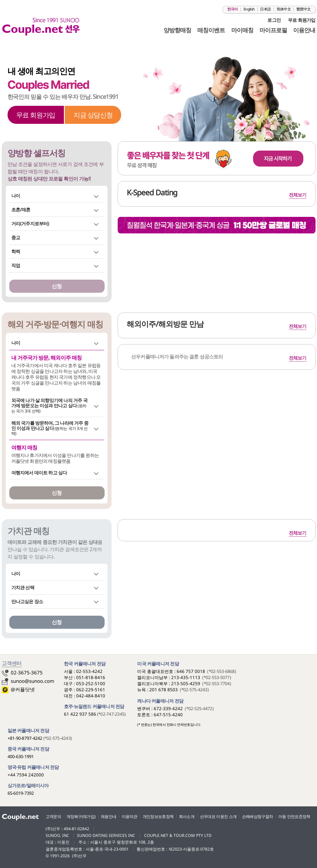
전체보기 (298, 358)
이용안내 (304, 30)
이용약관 (129, 816)
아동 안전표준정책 (294, 816)
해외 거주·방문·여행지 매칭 (55, 324)
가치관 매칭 (28, 531)
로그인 (274, 20)
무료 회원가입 (302, 20)
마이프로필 (273, 30)
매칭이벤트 (211, 30)
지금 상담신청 (93, 115)
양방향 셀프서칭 (36, 153)
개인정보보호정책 (158, 816)
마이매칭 (242, 30)
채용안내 (109, 816)
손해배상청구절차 (257, 816)
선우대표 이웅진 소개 (218, 816)
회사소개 (187, 816)
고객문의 (53, 816)
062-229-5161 (91, 690)
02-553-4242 (89, 671)
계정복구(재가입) (81, 816)
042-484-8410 (91, 696)
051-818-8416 (91, 677)
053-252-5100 (91, 683)
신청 (57, 286)
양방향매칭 (177, 30)
